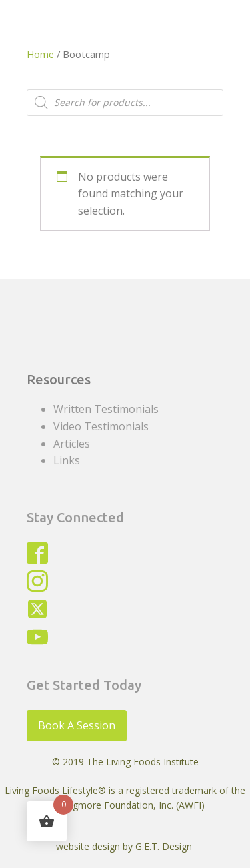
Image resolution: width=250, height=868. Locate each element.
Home (40, 54)
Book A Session (77, 725)
